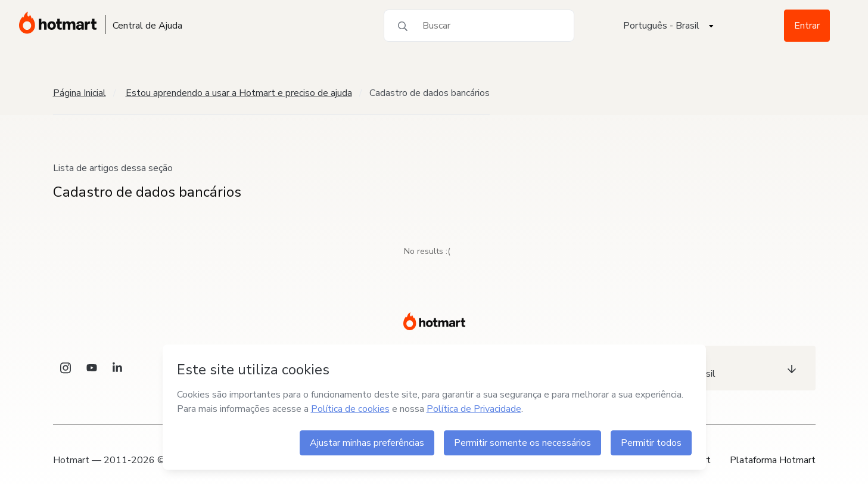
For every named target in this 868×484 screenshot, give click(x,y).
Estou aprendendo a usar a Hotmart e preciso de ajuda (239, 93)
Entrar (807, 26)
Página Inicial (80, 93)
